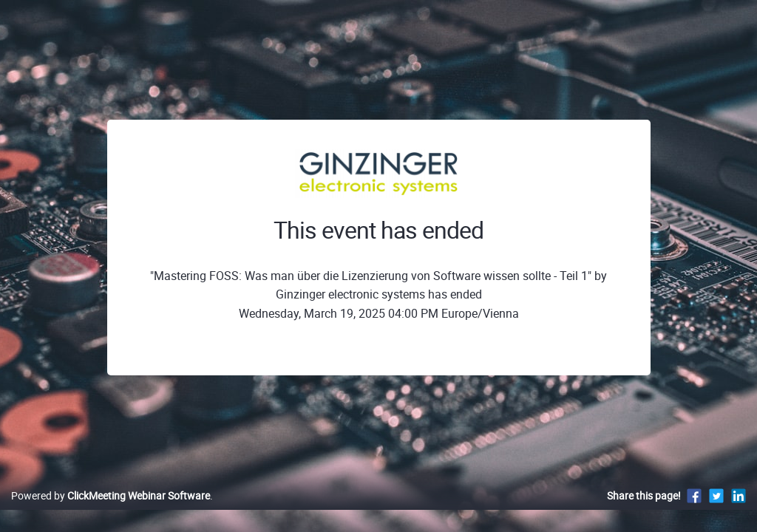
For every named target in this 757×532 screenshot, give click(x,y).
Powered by (111, 511)
